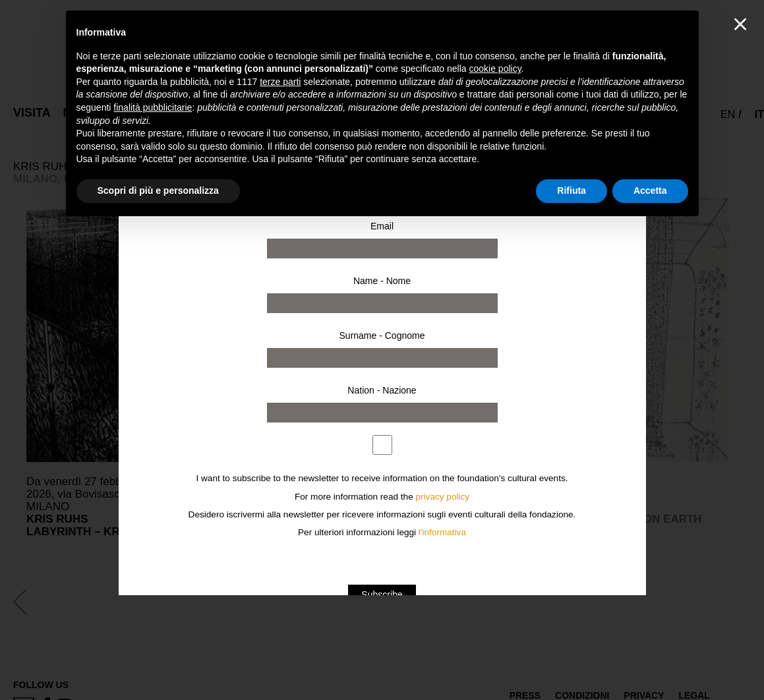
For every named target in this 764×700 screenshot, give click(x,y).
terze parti (280, 82)
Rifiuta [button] (572, 190)
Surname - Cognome (382, 335)
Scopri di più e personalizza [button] (158, 190)
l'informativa (442, 532)
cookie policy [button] (495, 69)
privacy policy (443, 497)
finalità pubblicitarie (153, 107)
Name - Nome (382, 281)
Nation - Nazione (382, 390)
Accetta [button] (650, 190)
